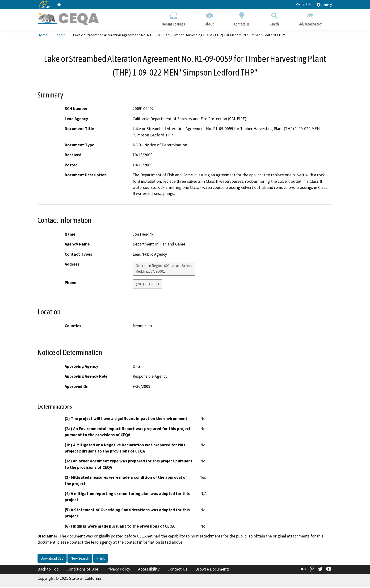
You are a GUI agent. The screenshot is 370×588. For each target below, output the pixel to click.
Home (42, 36)
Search (274, 18)
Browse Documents (213, 570)
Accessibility (149, 570)
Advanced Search (311, 18)
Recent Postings (174, 18)
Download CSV (52, 559)
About (210, 18)
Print (101, 559)
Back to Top (48, 570)
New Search (80, 559)
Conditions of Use (82, 570)
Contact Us (304, 4)
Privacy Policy (118, 570)
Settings (324, 5)
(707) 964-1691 (147, 285)
